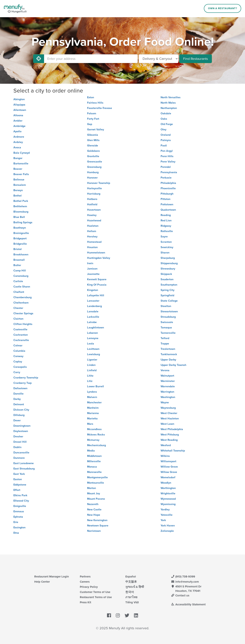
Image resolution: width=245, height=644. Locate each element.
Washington (168, 397)
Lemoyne (93, 338)
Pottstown (167, 204)
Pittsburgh (167, 194)
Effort (17, 490)
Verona (165, 370)
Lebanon (92, 333)
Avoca (17, 147)
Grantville (93, 156)
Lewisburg (94, 354)
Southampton (169, 285)
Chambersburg (22, 297)
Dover (17, 420)
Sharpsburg (168, 258)
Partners (85, 577)
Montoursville (96, 483)
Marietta (92, 419)
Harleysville (94, 188)
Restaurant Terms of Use (96, 597)
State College (169, 301)
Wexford (166, 445)
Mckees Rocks (96, 435)
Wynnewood (168, 499)
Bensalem (20, 185)
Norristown (94, 531)
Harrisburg (94, 194)
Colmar (18, 346)
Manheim (93, 408)
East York (19, 474)
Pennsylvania (169, 172)
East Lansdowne (24, 463)
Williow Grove (169, 467)
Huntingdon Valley (99, 258)
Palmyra (166, 140)
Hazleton (93, 226)
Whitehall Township (173, 451)
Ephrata (18, 517)
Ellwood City (21, 501)
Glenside (93, 146)
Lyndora (92, 392)
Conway (18, 356)
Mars (90, 424)
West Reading (169, 440)
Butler (17, 265)
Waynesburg (168, 408)
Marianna (93, 413)
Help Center (42, 582)
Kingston (93, 290)
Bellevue (19, 180)
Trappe (165, 344)
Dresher (18, 437)
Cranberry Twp (22, 383)
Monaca (92, 467)
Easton (18, 479)
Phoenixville (168, 188)
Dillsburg (19, 415)
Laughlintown (96, 328)
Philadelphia (168, 183)
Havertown (94, 210)
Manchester (94, 402)
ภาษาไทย (131, 597)
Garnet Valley (96, 130)
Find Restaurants (196, 59)
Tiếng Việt (132, 602)
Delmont (19, 404)
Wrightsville (168, 493)
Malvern (92, 397)
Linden (91, 365)
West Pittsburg (170, 435)
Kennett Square (97, 279)
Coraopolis (20, 367)
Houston (92, 247)
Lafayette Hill (96, 295)
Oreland (166, 135)
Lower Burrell (96, 386)
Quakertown (168, 210)
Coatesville (20, 329)
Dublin (17, 447)
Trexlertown (168, 349)
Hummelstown (96, 253)
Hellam (92, 231)
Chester (18, 308)
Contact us (180, 595)
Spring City (167, 290)
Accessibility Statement (188, 604)
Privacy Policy (89, 587)
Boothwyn (20, 228)
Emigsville (20, 506)
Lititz (90, 376)
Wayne (165, 402)
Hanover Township (99, 183)
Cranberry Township (26, 378)
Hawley (92, 215)
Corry (17, 372)
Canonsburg (21, 276)
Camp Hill (20, 271)
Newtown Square (98, 526)
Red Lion (166, 220)
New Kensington (97, 520)
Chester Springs (23, 313)
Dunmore (19, 458)
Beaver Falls (21, 174)
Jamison (92, 269)
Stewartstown (169, 311)
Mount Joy (94, 493)
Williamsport (168, 461)
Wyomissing (168, 504)
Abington (19, 99)
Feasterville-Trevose (100, 108)
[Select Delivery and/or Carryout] (158, 59)
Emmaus (19, 511)
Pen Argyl (167, 151)
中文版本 (131, 582)
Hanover (92, 178)
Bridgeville (20, 244)
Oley (163, 130)
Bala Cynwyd (22, 153)
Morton (91, 488)
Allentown (20, 110)
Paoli (164, 146)
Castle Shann (22, 287)
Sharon (165, 253)
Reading (166, 215)
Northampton (169, 108)
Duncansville (21, 453)
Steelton (166, 306)
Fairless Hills (95, 103)
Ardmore (19, 137)
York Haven (168, 526)
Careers (85, 582)
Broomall (19, 260)
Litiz (90, 381)
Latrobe (92, 322)
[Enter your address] (91, 59)
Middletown (94, 456)
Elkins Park (20, 495)
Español (131, 577)
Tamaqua (166, 328)
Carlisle (18, 281)
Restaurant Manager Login (52, 577)
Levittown (93, 349)
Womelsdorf (168, 477)
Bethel (18, 196)
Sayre (164, 237)
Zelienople (167, 531)
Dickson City (21, 410)
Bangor (18, 158)
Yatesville (167, 515)
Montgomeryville (97, 477)
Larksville (93, 317)
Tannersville (168, 333)
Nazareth (93, 504)
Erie (16, 522)
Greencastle (95, 162)
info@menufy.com (185, 582)
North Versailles (171, 97)
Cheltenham (21, 303)
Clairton (18, 319)
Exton (91, 97)
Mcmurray (93, 440)
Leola (91, 344)
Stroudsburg (168, 317)
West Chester (169, 413)
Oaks (164, 119)
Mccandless (94, 429)
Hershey (92, 237)
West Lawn (167, 424)
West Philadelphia (172, 429)
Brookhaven (21, 255)
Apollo (17, 131)
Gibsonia (93, 135)
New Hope (94, 515)
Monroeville (94, 472)
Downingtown (22, 426)
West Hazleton (170, 419)
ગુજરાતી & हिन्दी (135, 587)
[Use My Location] (39, 59)
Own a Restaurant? (223, 8)
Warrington (167, 392)
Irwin (90, 263)
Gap (90, 124)
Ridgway (166, 226)
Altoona (18, 115)
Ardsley (18, 142)
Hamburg (93, 172)
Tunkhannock (169, 354)
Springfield (167, 295)
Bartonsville (21, 164)
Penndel (166, 167)
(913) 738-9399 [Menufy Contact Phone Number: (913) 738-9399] (183, 577)
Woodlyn (166, 483)
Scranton (166, 242)
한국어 (130, 592)
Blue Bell (19, 217)
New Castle (94, 510)
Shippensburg (169, 263)
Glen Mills (93, 140)
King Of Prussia (97, 285)
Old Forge (167, 124)
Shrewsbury (168, 269)
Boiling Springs (23, 222)
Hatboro (92, 199)
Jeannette (93, 274)
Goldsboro (93, 151)
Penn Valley (168, 162)
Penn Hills (167, 156)
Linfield (92, 370)
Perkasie (166, 178)
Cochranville (21, 340)
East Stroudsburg (24, 469)
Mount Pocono (96, 499)
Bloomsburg (21, 212)
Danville (18, 394)
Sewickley (167, 247)
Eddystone (20, 485)
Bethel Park (21, 201)
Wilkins (165, 456)
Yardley (165, 510)
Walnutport (167, 376)
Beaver (18, 169)
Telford (165, 338)
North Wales (168, 103)
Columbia (19, 351)
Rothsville (167, 231)
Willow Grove (169, 472)
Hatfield (92, 204)
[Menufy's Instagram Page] (118, 616)
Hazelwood (94, 220)
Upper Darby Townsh (173, 365)
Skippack (166, 274)
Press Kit (85, 602)
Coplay (18, 362)
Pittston (165, 199)
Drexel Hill (20, 442)
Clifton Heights (23, 324)
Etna (16, 533)
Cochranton (21, 335)
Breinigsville (21, 233)
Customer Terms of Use (95, 592)
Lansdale (93, 311)
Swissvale (167, 322)
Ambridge (19, 126)
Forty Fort (93, 119)
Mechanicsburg (96, 445)
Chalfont (19, 292)
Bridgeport (20, 238)
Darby (17, 399)
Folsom (92, 113)
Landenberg (94, 306)
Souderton (167, 279)
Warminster (168, 381)
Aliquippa (19, 105)
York (163, 520)
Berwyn (18, 190)
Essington (19, 527)
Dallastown (20, 388)
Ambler (18, 121)
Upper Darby (168, 360)
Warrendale (168, 386)
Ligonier (92, 360)
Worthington (168, 488)
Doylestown (21, 431)
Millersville (94, 461)
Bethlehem (20, 206)
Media (91, 451)
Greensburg (94, 167)
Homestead (94, 242)
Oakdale (166, 113)
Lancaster (93, 301)
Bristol (18, 249)
